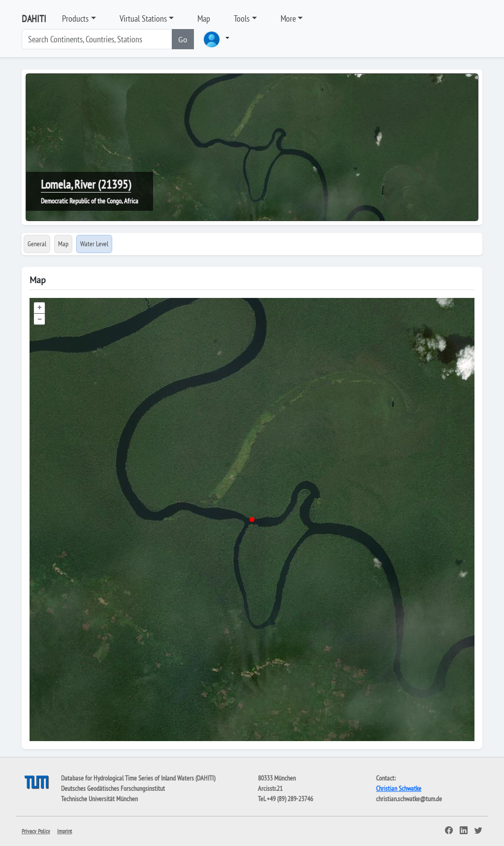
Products (75, 18)
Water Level (94, 244)
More (288, 18)
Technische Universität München (99, 799)
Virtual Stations (143, 18)
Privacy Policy (36, 831)
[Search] (97, 39)
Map (204, 18)
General (37, 244)
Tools (242, 18)
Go (183, 39)
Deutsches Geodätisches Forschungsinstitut (113, 788)
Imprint (64, 831)
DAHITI (34, 19)
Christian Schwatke (399, 788)
